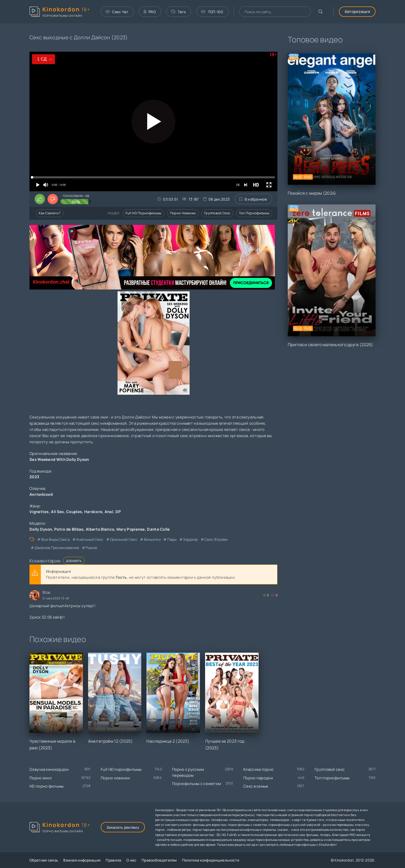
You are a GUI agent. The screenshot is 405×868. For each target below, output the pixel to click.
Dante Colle (158, 529)
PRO (150, 12)
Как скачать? (50, 213)
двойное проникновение (57, 548)
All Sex (57, 512)
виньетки (152, 539)
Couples (74, 512)
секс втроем (216, 539)
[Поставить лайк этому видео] (40, 199)
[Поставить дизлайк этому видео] (53, 199)
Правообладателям (159, 860)
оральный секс (124, 539)
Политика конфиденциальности (211, 860)
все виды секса (56, 539)
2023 (34, 477)
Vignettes (39, 512)
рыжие (92, 548)
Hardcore (93, 512)
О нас (131, 860)
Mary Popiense (131, 529)
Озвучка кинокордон (49, 769)
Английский (41, 494)
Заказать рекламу (123, 827)
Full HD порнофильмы (144, 213)
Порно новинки (183, 213)
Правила (113, 860)
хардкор (190, 539)
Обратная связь (44, 860)
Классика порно (258, 769)
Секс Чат (117, 12)
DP (118, 512)
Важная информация (82, 860)
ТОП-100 (212, 12)
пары (172, 539)
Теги (178, 12)
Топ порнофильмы (254, 213)
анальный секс (90, 539)
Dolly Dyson (41, 529)
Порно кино (41, 778)
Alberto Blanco (100, 529)
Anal (109, 512)
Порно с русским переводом (188, 772)
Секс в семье (256, 786)
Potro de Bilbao (69, 529)
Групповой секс (217, 213)
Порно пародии (258, 778)
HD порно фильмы (47, 786)
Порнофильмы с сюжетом (196, 784)
